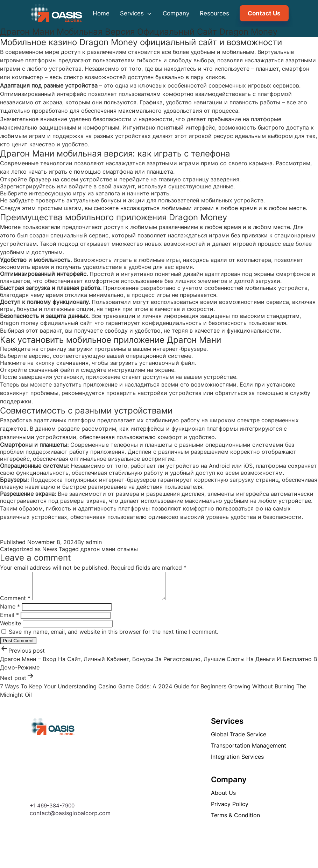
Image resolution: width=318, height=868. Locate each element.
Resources (214, 13)
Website (10, 629)
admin (94, 542)
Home (101, 13)
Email (9, 620)
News (50, 549)
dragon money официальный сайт (46, 323)
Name (10, 612)
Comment (15, 603)
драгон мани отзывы (109, 549)
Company (176, 13)
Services (136, 13)
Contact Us (264, 13)
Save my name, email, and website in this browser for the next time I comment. (114, 637)
